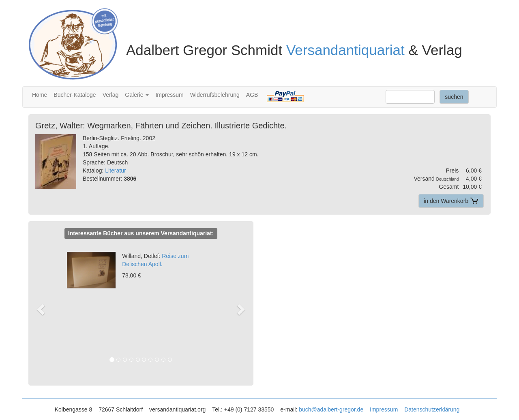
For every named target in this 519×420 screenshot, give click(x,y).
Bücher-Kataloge (75, 95)
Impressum (169, 95)
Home (40, 95)
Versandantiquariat (345, 50)
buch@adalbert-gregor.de (331, 409)
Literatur (115, 171)
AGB (252, 95)
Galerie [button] (137, 95)
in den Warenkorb (451, 201)
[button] (45, 309)
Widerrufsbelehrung (215, 95)
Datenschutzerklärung (432, 409)
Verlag (111, 95)
